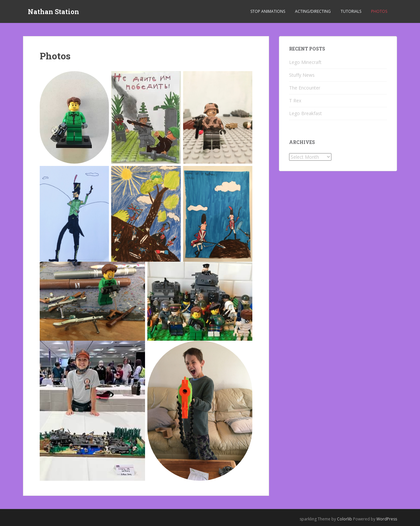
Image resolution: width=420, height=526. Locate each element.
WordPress (387, 519)
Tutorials (351, 11)
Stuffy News (302, 75)
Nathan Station (53, 11)
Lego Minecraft (305, 62)
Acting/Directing (313, 11)
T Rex (295, 101)
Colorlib (345, 519)
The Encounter (305, 88)
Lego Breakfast (305, 113)
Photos (379, 11)
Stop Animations (268, 11)
